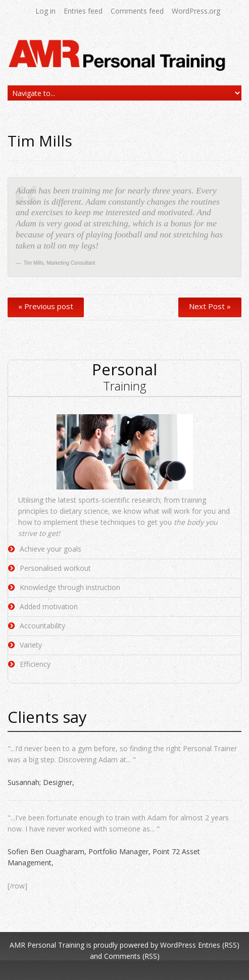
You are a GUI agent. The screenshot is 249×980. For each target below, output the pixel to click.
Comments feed (137, 11)
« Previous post (46, 306)
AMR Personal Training (47, 945)
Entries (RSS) (219, 945)
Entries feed (83, 11)
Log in (45, 11)
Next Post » (210, 306)
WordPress (178, 945)
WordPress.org (196, 11)
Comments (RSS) (132, 956)
